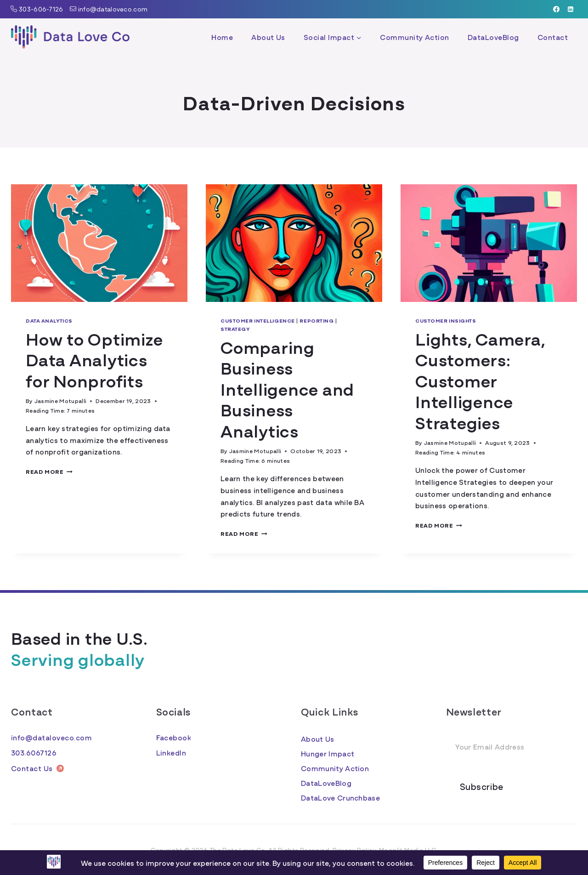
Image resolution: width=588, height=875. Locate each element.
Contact (553, 37)
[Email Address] (512, 747)
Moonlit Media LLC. (408, 850)
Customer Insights (446, 320)
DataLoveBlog (493, 37)
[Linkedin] (571, 9)
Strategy (235, 329)
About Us (268, 37)
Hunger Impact (328, 753)
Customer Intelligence (258, 320)
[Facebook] (556, 9)
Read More (49, 471)
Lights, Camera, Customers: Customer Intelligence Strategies (480, 380)
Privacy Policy (354, 850)
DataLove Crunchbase (340, 797)
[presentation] (99, 243)
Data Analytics (49, 320)
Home (222, 37)
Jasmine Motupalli (60, 401)
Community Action (415, 37)
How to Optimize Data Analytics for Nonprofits (94, 359)
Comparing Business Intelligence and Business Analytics (287, 388)
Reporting (317, 320)
